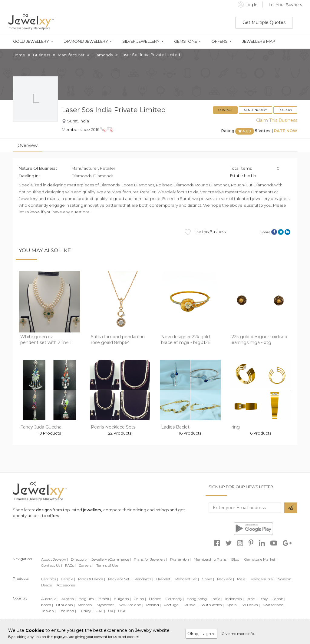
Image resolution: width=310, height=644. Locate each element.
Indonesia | (234, 599)
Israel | (252, 599)
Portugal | (173, 605)
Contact (225, 110)
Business (41, 55)
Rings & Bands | (92, 579)
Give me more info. (238, 634)
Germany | (175, 599)
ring (236, 427)
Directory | (80, 559)
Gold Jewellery (31, 41)
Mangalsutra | (262, 579)
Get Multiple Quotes (264, 22)
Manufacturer (71, 55)
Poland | (153, 605)
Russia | (191, 605)
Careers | (86, 565)
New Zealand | (131, 605)
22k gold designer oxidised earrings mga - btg (259, 340)
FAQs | (70, 565)
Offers (219, 41)
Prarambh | (180, 559)
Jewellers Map (259, 41)
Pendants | (144, 579)
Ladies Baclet (175, 427)
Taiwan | (48, 611)
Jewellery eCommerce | (111, 559)
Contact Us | (52, 565)
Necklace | (226, 579)
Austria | (69, 599)
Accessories (66, 585)
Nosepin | (285, 579)
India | (217, 599)
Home (19, 55)
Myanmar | (106, 605)
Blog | (236, 559)
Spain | (233, 605)
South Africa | (212, 605)
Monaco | (86, 605)
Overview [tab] (28, 145)
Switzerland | (274, 605)
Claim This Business (277, 120)
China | (140, 599)
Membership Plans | (211, 559)
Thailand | (67, 611)
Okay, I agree (201, 634)
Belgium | (87, 599)
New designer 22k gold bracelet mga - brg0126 (186, 340)
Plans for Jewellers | (150, 559)
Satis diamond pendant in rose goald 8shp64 (118, 340)
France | (156, 599)
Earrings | (49, 579)
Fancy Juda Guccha (41, 427)
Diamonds (102, 55)
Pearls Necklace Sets (113, 427)
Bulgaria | (122, 599)
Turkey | (86, 611)
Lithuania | (65, 605)
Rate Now (286, 131)
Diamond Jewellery (86, 41)
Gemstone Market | (261, 559)
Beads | (47, 585)
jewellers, (92, 510)
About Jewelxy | (54, 559)
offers (53, 516)
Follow (285, 110)
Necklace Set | (120, 579)
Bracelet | (164, 579)
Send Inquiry (256, 110)
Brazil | (105, 599)
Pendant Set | (187, 579)
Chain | (208, 579)
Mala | (242, 579)
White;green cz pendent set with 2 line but (49, 340)
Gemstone (186, 41)
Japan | (279, 599)
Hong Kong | (198, 599)
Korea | (47, 605)
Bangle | (68, 579)
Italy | (265, 599)
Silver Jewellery (141, 41)
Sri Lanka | (251, 605)
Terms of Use (107, 565)
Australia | (50, 599)
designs (44, 510)
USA (122, 611)
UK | (112, 611)
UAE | (100, 611)
